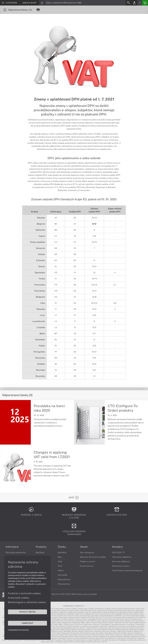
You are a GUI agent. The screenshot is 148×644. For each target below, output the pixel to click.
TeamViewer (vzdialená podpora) (127, 570)
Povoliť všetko (27, 612)
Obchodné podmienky (16, 552)
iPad (60, 561)
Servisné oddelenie (121, 561)
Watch (61, 570)
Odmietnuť (27, 623)
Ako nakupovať (87, 552)
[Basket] (145, 3)
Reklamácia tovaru (121, 566)
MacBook (40, 552)
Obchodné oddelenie (122, 557)
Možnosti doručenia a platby (93, 557)
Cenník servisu (87, 566)
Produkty (41, 547)
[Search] (128, 3)
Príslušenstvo (64, 584)
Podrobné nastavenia (18, 630)
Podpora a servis (88, 561)
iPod (60, 566)
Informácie (12, 547)
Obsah (84, 547)
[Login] (134, 3)
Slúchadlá (63, 575)
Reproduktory (64, 579)
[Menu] (10, 3)
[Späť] (74, 498)
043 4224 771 (119, 552)
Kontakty (118, 547)
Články (62, 547)
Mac (60, 557)
